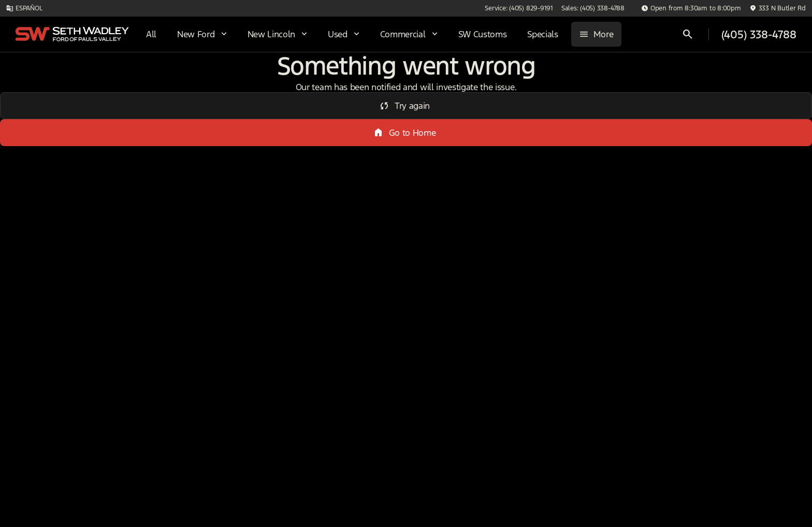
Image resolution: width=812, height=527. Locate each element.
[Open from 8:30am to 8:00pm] (691, 8)
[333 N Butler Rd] (778, 8)
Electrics (681, 77)
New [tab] (35, 77)
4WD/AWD (277, 77)
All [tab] (91, 77)
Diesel (614, 77)
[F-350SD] (64, 128)
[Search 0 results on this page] (286, 130)
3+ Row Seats (436, 77)
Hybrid (749, 77)
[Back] (147, 107)
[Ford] (24, 128)
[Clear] (139, 327)
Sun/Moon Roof (532, 77)
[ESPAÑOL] (24, 8)
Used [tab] (146, 77)
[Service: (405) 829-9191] (519, 8)
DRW (208, 77)
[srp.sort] (415, 130)
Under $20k (353, 77)
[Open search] (688, 34)
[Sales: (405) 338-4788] (593, 8)
